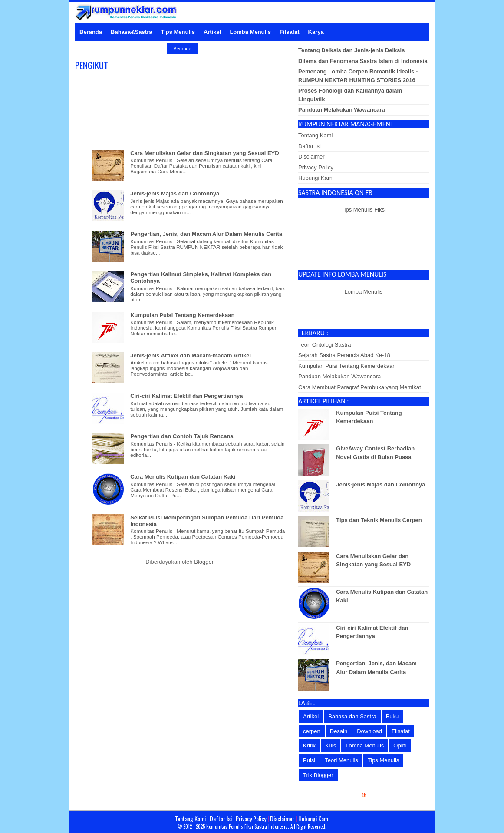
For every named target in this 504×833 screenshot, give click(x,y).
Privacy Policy (316, 167)
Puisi (309, 760)
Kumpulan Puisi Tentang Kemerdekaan (182, 315)
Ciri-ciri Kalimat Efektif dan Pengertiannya (186, 396)
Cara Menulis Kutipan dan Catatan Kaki (183, 477)
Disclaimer (311, 157)
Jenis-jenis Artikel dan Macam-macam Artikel (191, 355)
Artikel (311, 716)
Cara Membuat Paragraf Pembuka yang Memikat (360, 387)
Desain (339, 731)
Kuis (331, 745)
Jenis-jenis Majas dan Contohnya (175, 193)
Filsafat (401, 731)
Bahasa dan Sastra (352, 716)
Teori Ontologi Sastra (324, 345)
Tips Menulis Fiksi (364, 210)
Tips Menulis (383, 760)
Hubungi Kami (316, 178)
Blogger (204, 562)
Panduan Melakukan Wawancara (342, 110)
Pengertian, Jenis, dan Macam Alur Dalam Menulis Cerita (206, 234)
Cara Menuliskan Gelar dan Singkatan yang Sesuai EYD (204, 153)
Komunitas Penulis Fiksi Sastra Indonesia (247, 826)
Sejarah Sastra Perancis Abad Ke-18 (344, 355)
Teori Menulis (341, 760)
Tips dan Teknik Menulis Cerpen (379, 520)
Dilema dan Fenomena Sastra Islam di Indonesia (363, 61)
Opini (400, 745)
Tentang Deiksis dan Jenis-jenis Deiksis (351, 50)
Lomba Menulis (363, 292)
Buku (392, 716)
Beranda (182, 49)
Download (369, 731)
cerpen (312, 731)
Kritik (309, 745)
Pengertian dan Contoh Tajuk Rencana (182, 436)
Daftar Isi (310, 146)
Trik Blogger (318, 775)
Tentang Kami (316, 135)
